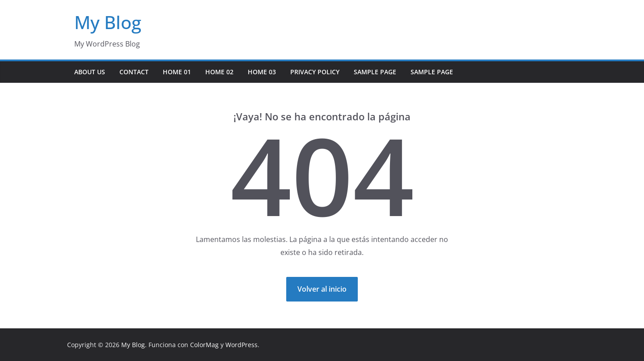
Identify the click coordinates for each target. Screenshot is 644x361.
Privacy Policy (315, 72)
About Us (90, 72)
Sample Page (375, 72)
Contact (134, 72)
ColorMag (204, 345)
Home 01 (177, 72)
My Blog (108, 22)
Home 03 (262, 72)
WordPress (241, 345)
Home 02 (219, 72)
